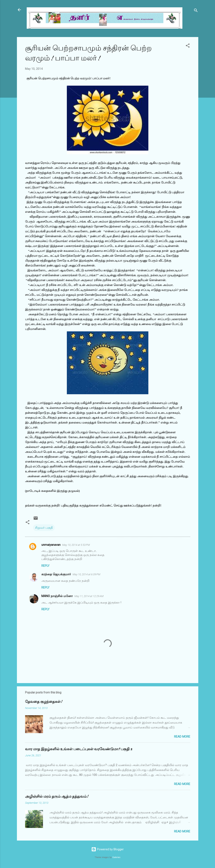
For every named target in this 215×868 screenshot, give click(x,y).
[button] (188, 46)
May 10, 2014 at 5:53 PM (76, 545)
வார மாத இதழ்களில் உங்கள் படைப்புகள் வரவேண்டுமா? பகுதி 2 (79, 749)
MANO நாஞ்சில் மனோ (57, 596)
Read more (182, 737)
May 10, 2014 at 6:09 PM (86, 574)
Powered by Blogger (107, 849)
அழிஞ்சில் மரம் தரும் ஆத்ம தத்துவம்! (57, 796)
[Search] (196, 11)
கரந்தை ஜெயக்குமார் (56, 574)
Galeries (116, 857)
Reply (45, 566)
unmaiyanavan (51, 545)
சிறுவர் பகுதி (44, 528)
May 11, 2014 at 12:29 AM (89, 596)
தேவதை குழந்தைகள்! (44, 702)
